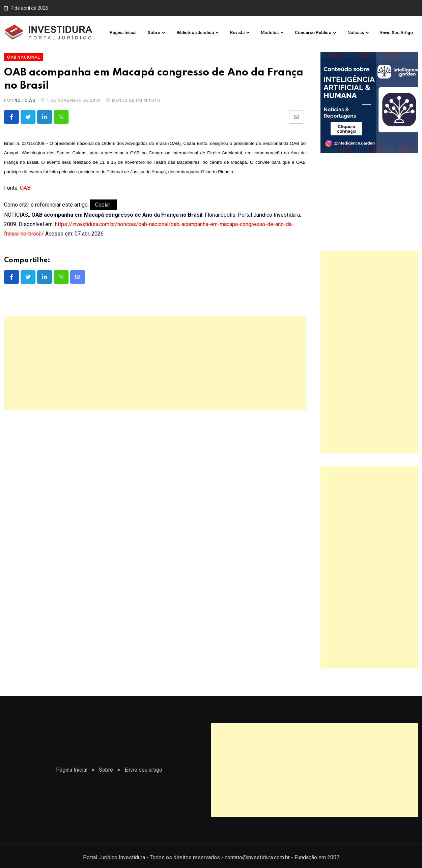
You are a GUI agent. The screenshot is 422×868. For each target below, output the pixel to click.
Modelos (270, 33)
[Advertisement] (155, 360)
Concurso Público (313, 33)
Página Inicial (123, 33)
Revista (237, 33)
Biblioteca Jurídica (195, 33)
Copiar (103, 202)
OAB (25, 185)
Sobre (154, 33)
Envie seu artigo (397, 33)
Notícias (356, 33)
